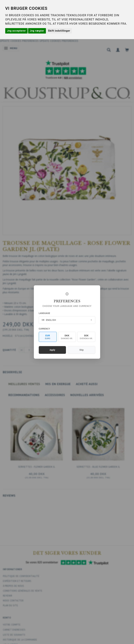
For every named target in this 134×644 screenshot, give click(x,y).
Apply (52, 350)
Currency (44, 329)
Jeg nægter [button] (37, 31)
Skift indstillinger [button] (59, 31)
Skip (81, 350)
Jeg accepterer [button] (16, 31)
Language (44, 313)
